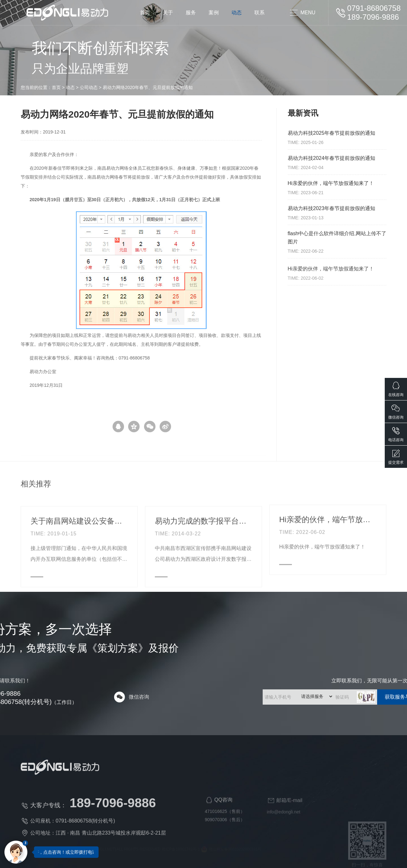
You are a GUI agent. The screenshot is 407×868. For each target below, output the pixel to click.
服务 (191, 13)
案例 (214, 13)
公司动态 (54, 87)
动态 (237, 13)
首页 (145, 13)
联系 (259, 13)
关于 (168, 13)
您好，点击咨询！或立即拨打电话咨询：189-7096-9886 (88, 852)
